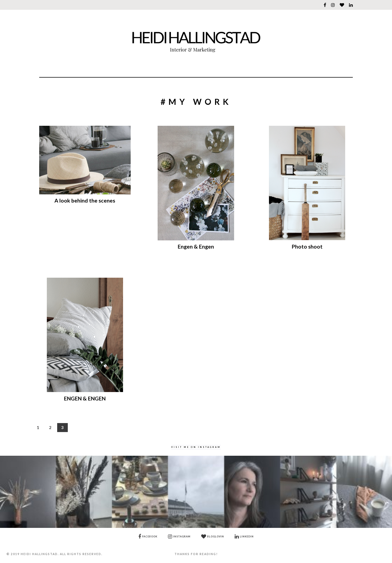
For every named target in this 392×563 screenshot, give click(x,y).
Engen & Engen (196, 247)
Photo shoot (307, 247)
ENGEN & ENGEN (85, 398)
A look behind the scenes (85, 201)
